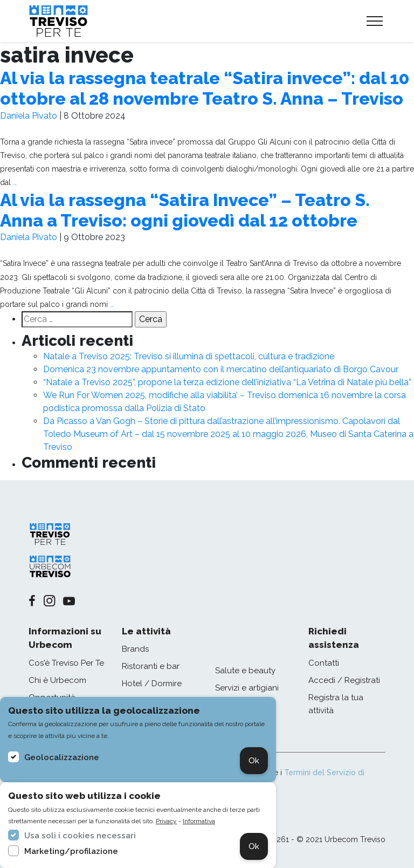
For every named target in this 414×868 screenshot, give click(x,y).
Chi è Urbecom (57, 680)
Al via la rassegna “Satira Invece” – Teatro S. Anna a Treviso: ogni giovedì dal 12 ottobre (185, 210)
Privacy (166, 821)
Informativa (199, 821)
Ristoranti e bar (151, 666)
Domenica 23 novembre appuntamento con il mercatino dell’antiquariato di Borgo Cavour (221, 369)
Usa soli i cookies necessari (80, 836)
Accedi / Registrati (344, 680)
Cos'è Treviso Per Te (66, 663)
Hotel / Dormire (152, 684)
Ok (254, 761)
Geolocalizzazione (62, 757)
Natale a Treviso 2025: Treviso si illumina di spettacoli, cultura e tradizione (189, 356)
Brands (135, 649)
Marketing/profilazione (71, 851)
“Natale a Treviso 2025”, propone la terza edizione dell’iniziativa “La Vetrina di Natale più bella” (227, 382)
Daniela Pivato (29, 116)
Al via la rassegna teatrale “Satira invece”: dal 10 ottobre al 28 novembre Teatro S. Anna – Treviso (205, 88)
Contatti (324, 663)
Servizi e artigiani (247, 688)
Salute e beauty (245, 671)
